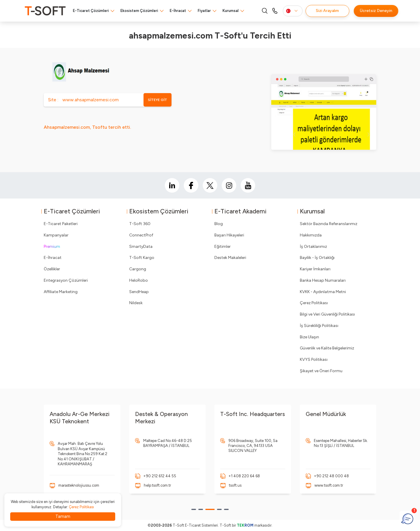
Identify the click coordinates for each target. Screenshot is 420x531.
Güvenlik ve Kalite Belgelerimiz (327, 348)
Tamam (63, 516)
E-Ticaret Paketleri (61, 224)
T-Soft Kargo (142, 258)
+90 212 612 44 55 (160, 476)
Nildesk (136, 303)
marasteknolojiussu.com (79, 485)
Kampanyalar (56, 235)
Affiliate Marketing (61, 292)
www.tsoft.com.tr (329, 485)
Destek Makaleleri (230, 258)
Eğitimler (223, 247)
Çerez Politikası (314, 303)
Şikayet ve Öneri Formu (321, 371)
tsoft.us (235, 485)
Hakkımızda (311, 235)
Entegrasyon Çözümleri (66, 280)
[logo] (45, 11)
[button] (194, 509)
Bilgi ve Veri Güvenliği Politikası (327, 314)
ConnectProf (141, 235)
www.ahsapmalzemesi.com (91, 100)
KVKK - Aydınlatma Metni (323, 292)
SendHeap (139, 292)
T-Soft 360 (140, 224)
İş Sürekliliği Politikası (319, 326)
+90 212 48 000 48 (331, 476)
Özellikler (52, 269)
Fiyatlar (204, 11)
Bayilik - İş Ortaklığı (317, 258)
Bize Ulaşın (309, 337)
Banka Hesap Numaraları (323, 280)
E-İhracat (178, 11)
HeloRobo (139, 280)
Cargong (138, 269)
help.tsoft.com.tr (157, 485)
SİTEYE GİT (157, 100)
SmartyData (141, 247)
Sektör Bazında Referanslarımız (329, 224)
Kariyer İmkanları (315, 269)
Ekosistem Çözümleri (139, 11)
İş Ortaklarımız (313, 247)
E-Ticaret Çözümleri (91, 11)
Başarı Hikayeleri (229, 235)
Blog (219, 224)
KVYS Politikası (314, 359)
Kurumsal (231, 11)
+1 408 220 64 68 (244, 476)
